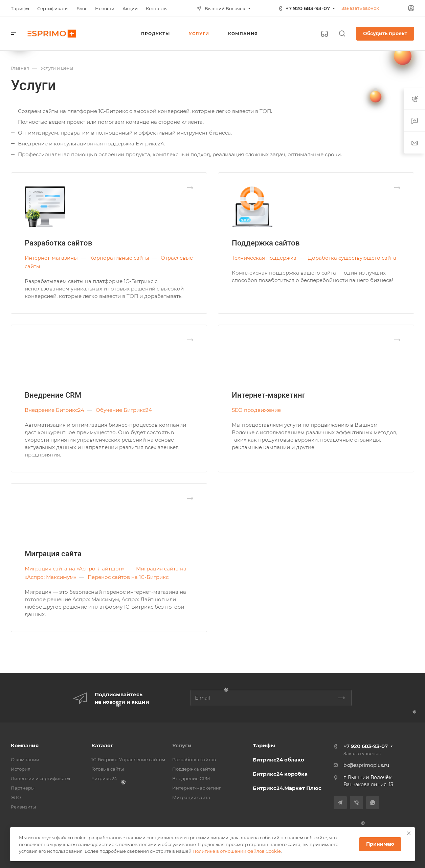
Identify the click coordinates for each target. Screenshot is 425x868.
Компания (25, 745)
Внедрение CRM (53, 395)
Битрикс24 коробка (280, 774)
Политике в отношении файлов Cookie (237, 851)
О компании (25, 759)
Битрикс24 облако (278, 760)
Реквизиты (23, 807)
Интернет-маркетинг (269, 395)
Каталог (102, 745)
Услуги (182, 745)
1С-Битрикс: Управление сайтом (128, 759)
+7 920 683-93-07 (308, 8)
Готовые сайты (108, 769)
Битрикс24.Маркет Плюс (287, 788)
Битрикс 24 (104, 778)
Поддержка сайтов (266, 243)
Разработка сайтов (59, 243)
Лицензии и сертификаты (40, 778)
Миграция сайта (53, 554)
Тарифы (264, 745)
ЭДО (16, 797)
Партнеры (23, 788)
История (21, 769)
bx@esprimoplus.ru (366, 765)
